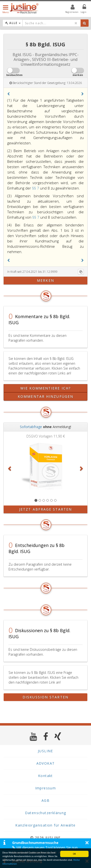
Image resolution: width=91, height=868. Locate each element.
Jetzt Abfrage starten (45, 509)
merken (45, 280)
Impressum (46, 788)
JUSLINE (45, 751)
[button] (8, 94)
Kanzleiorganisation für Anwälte (45, 825)
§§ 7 (36, 188)
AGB (45, 800)
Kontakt (45, 776)
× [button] (87, 843)
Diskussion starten (45, 697)
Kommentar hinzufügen (45, 396)
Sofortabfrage (31, 427)
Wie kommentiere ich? (45, 388)
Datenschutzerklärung (46, 813)
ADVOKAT (46, 763)
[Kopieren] (81, 272)
